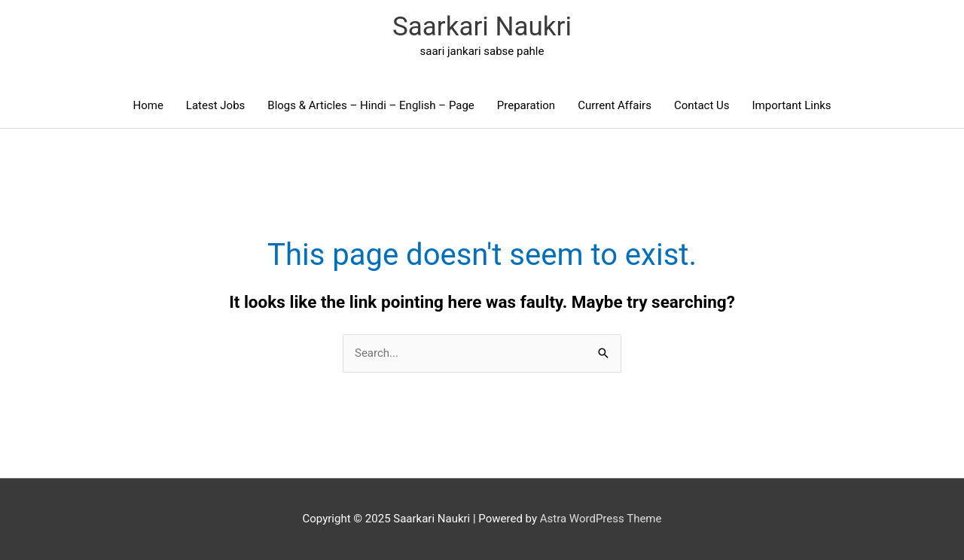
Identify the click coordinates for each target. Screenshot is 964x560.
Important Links (792, 105)
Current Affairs (615, 105)
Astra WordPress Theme (601, 519)
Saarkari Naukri (482, 27)
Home (148, 105)
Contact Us (702, 105)
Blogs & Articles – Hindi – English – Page (371, 105)
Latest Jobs (215, 105)
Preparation (526, 105)
